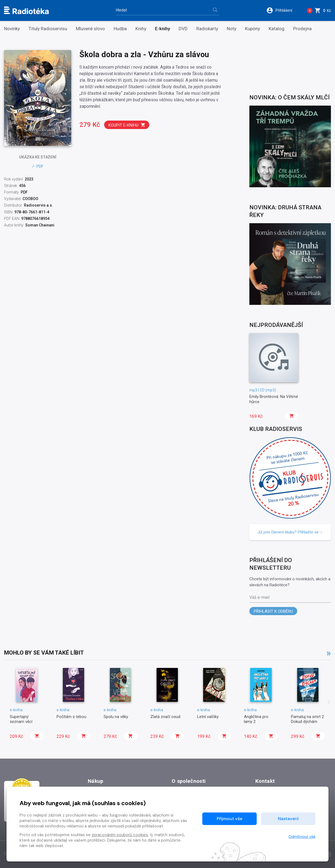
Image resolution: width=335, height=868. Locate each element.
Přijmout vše (229, 819)
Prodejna (302, 29)
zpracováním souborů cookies (120, 835)
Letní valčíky (208, 717)
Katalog (277, 29)
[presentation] (329, 703)
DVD (183, 29)
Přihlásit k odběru (273, 611)
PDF (38, 166)
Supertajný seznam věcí (21, 719)
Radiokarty (207, 29)
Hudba (120, 29)
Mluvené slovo (90, 29)
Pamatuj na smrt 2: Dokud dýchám (308, 719)
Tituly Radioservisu (48, 29)
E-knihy (162, 29)
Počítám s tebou (71, 717)
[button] (283, 10)
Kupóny (252, 29)
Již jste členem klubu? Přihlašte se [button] (290, 532)
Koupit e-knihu (127, 125)
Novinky (12, 29)
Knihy (141, 29)
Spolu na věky (116, 717)
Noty (232, 29)
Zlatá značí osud (165, 717)
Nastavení (288, 819)
